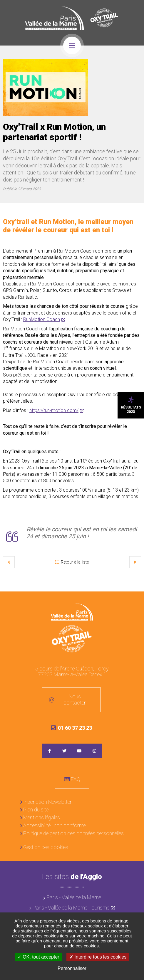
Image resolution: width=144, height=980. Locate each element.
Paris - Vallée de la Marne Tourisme (71, 908)
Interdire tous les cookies (98, 957)
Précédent (9, 562)
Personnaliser (72, 968)
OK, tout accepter (38, 957)
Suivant (135, 562)
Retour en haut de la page (135, 600)
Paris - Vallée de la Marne (74, 897)
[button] (46, 87)
